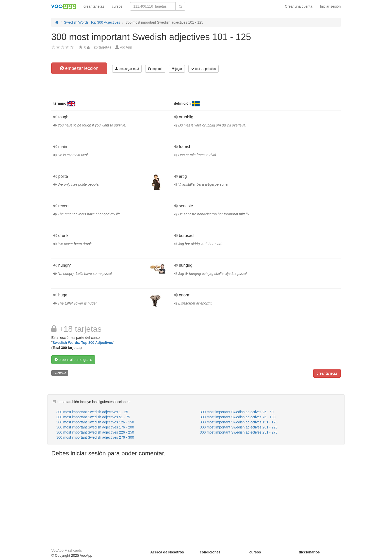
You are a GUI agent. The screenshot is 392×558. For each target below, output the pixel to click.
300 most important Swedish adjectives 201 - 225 (239, 427)
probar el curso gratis (73, 360)
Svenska (60, 373)
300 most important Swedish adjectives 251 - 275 (239, 432)
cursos (117, 6)
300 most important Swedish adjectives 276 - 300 (95, 437)
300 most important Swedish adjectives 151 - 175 (239, 422)
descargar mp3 (127, 69)
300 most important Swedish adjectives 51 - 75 (93, 417)
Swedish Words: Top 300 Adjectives (83, 343)
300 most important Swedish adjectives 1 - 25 (92, 412)
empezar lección (79, 68)
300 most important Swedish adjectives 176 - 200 (95, 427)
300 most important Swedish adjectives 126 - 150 (95, 422)
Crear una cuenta (299, 6)
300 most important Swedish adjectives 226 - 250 (95, 432)
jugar (177, 69)
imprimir (155, 69)
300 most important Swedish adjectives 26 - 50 (237, 412)
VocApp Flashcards (67, 550)
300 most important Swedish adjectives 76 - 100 (238, 417)
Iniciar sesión (330, 6)
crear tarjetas (94, 6)
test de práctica (203, 69)
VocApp (126, 47)
